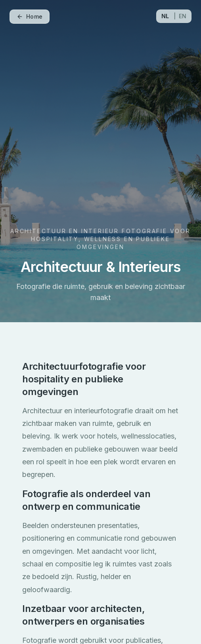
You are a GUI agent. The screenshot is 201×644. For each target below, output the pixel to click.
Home (30, 16)
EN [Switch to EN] (183, 16)
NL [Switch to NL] (165, 16)
